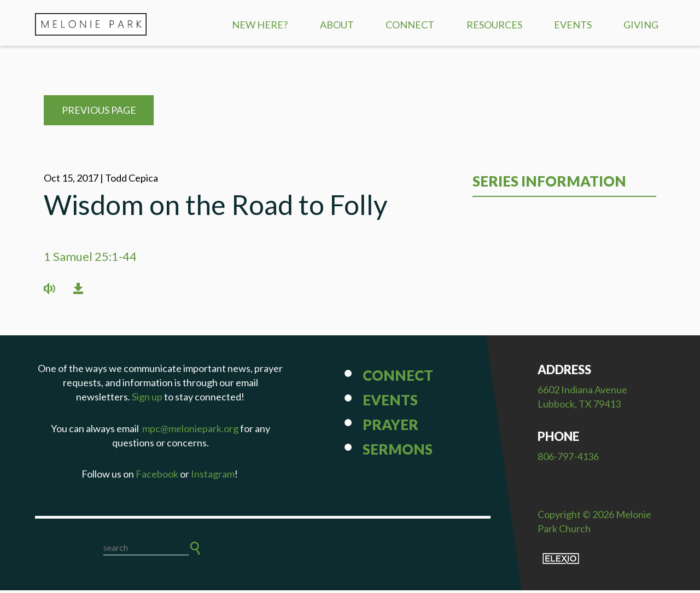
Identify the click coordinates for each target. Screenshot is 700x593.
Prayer (390, 428)
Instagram (213, 476)
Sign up (147, 400)
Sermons (398, 452)
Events (573, 25)
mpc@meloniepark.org (190, 431)
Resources (494, 25)
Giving (641, 25)
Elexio (561, 561)
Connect (410, 25)
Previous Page (99, 113)
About (337, 25)
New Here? (260, 25)
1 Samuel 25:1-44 (90, 259)
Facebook (157, 476)
